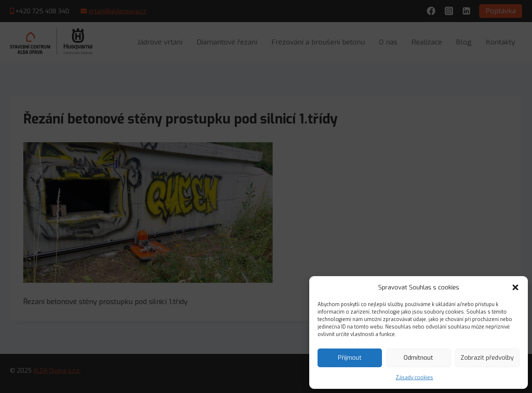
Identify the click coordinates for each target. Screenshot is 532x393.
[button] (515, 287)
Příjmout (350, 358)
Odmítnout (418, 358)
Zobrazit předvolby (487, 358)
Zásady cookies (414, 378)
